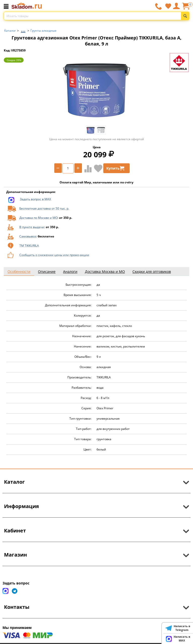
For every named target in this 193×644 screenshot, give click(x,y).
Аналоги (70, 271)
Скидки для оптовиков (152, 271)
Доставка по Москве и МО (38, 218)
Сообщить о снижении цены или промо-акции (54, 255)
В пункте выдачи (32, 227)
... (23, 29)
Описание (47, 271)
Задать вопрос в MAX (35, 199)
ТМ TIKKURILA (29, 246)
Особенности (19, 271)
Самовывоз (28, 236)
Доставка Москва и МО (105, 271)
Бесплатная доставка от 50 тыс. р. (44, 208)
